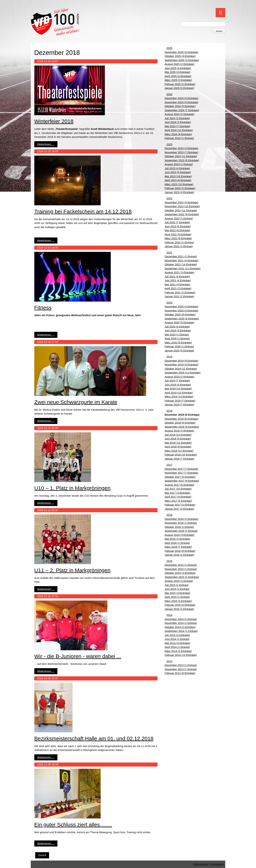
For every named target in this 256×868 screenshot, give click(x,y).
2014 (169, 615)
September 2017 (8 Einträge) (182, 481)
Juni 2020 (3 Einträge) (178, 330)
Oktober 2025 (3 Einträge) (180, 56)
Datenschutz (201, 864)
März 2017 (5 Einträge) (178, 501)
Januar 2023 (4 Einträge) (179, 192)
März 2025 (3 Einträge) (178, 80)
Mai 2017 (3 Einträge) (177, 493)
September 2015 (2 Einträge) (182, 577)
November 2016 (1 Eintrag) (181, 523)
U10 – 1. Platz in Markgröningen (72, 488)
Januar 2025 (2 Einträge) (179, 88)
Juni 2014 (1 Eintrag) (177, 639)
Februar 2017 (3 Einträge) (180, 505)
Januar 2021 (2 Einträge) (179, 296)
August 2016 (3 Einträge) (179, 535)
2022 (169, 198)
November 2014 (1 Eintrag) (181, 623)
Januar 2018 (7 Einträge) (179, 459)
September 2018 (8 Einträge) (182, 427)
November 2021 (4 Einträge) (181, 260)
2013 (169, 661)
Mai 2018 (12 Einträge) (178, 443)
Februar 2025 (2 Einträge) (180, 84)
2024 (169, 94)
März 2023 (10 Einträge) (179, 184)
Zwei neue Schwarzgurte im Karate (76, 402)
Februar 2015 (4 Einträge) (180, 605)
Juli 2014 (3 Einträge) (177, 635)
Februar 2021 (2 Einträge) (180, 292)
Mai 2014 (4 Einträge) (177, 643)
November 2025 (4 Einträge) (181, 52)
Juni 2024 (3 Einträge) (178, 122)
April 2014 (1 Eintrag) (177, 647)
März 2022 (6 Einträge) (178, 238)
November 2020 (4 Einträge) (181, 311)
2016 (169, 515)
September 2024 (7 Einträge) (182, 110)
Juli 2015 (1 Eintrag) (177, 585)
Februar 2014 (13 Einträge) (181, 655)
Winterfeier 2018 (54, 121)
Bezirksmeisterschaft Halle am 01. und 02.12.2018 (94, 738)
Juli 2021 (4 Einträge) (177, 276)
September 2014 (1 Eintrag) (181, 631)
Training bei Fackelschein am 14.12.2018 (83, 211)
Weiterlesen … (46, 144)
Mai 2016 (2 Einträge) (177, 539)
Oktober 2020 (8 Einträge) (180, 314)
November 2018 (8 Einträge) (181, 419)
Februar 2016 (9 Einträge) (180, 551)
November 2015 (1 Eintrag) (181, 569)
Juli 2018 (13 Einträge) (178, 435)
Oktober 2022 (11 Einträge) (181, 210)
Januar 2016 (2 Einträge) (179, 555)
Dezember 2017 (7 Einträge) (181, 469)
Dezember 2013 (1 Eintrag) (181, 665)
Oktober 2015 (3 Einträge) (180, 573)
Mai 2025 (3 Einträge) (177, 72)
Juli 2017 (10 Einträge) (178, 489)
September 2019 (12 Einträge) (183, 373)
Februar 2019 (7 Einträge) (180, 401)
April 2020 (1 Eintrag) (177, 338)
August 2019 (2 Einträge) (179, 377)
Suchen (219, 31)
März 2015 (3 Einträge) (178, 601)
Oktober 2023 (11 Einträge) (181, 156)
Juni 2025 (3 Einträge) (178, 68)
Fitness (43, 308)
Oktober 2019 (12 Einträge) (181, 369)
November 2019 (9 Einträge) (181, 365)
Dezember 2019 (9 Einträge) (181, 361)
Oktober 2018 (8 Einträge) (180, 423)
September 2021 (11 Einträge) (183, 268)
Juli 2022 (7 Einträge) (177, 222)
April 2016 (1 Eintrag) (177, 543)
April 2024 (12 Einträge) (179, 130)
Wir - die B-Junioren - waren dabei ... (78, 656)
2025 (169, 48)
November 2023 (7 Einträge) (181, 152)
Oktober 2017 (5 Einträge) (180, 477)
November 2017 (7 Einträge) (181, 473)
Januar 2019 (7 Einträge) (179, 405)
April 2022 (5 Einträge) (178, 234)
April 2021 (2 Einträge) (178, 288)
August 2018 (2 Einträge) (179, 431)
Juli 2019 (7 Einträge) (177, 381)
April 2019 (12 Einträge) (179, 393)
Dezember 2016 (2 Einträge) (181, 519)
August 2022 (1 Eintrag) (179, 218)
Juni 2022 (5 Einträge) (178, 226)
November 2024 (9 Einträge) (181, 102)
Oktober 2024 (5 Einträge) (180, 106)
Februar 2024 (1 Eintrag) (179, 138)
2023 (169, 144)
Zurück (42, 855)
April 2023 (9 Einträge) (178, 180)
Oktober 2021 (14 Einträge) (181, 264)
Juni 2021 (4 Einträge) (178, 280)
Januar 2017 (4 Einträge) (179, 509)
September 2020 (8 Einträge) (182, 319)
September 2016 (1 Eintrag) (181, 531)
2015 (169, 561)
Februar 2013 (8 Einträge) (180, 673)
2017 (169, 465)
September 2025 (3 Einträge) (182, 60)
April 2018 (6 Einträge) (178, 447)
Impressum (217, 864)
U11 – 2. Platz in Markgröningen (72, 570)
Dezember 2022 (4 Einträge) (181, 202)
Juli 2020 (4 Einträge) (177, 327)
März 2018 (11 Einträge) (179, 451)
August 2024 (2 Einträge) (179, 114)
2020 (169, 303)
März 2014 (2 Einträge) (178, 651)
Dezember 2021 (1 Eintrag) (181, 256)
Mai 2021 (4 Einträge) (177, 284)
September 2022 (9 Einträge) (182, 214)
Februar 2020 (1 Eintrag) (179, 346)
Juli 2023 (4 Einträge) (177, 168)
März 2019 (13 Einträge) (179, 397)
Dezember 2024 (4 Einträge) (181, 98)
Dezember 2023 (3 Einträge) (181, 148)
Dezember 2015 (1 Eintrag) (181, 565)
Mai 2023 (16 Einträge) (178, 176)
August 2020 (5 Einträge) (179, 322)
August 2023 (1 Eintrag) (179, 164)
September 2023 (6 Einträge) (182, 160)
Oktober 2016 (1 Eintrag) (179, 527)
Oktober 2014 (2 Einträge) (180, 627)
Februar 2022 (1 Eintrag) (179, 242)
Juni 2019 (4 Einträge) (178, 385)
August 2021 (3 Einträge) (179, 272)
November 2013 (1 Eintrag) (181, 669)
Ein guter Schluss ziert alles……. (73, 825)
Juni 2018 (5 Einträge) (178, 439)
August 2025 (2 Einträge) (179, 64)
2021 (169, 252)
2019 (169, 357)
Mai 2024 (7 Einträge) (177, 126)
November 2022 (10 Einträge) (182, 206)
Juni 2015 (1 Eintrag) (177, 589)
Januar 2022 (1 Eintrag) (179, 246)
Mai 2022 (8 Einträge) (177, 230)
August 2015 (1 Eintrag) (179, 581)
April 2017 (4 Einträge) (178, 497)
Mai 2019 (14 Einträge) (178, 389)
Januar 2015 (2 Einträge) (179, 609)
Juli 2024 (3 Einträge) (177, 118)
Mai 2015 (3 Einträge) (177, 593)
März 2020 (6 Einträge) (178, 343)
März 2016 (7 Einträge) (178, 547)
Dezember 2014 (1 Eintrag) (181, 619)
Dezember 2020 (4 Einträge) (181, 306)
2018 (169, 411)
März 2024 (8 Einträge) (178, 134)
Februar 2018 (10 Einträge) (181, 455)
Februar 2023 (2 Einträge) (180, 188)
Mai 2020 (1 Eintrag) (177, 335)
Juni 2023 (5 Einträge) (178, 172)
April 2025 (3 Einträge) (178, 76)
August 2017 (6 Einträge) (179, 485)
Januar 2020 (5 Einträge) (179, 351)
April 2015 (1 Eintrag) (177, 597)
